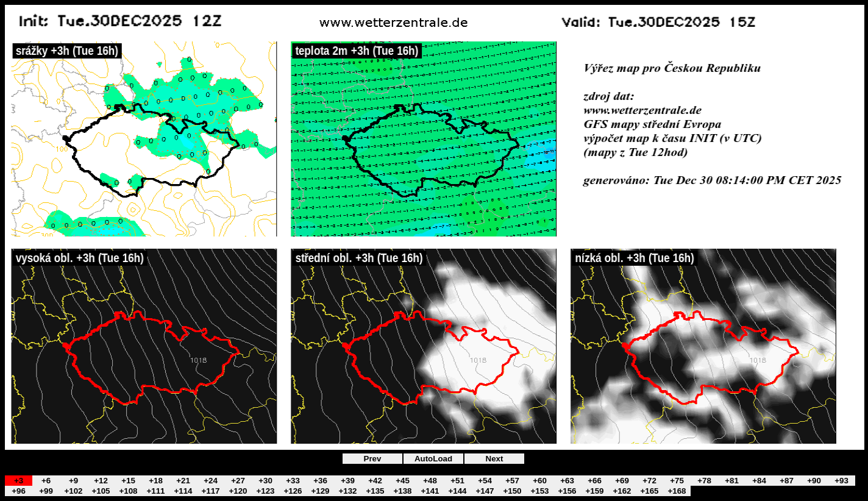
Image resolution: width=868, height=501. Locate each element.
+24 (211, 481)
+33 (293, 481)
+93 (841, 481)
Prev (373, 459)
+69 (622, 481)
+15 (128, 481)
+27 (238, 481)
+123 (265, 491)
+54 (485, 481)
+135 (375, 491)
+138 (402, 491)
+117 (210, 491)
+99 (46, 491)
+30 (265, 481)
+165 (649, 491)
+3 (19, 481)
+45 (403, 481)
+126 (293, 491)
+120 (238, 491)
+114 (183, 491)
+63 (567, 481)
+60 (540, 481)
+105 (101, 491)
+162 (622, 491)
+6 (46, 481)
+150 (512, 491)
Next (495, 459)
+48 (430, 481)
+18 (156, 481)
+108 (128, 491)
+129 (320, 491)
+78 (704, 481)
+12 (101, 481)
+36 (320, 481)
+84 (759, 481)
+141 (430, 491)
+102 (73, 491)
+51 (457, 481)
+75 (677, 481)
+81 (732, 481)
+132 (347, 491)
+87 (787, 481)
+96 (19, 491)
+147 (485, 491)
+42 (375, 481)
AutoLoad (433, 459)
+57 (512, 481)
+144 (457, 491)
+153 (539, 491)
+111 (155, 491)
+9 (73, 481)
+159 (594, 491)
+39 (348, 481)
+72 (649, 481)
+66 (595, 481)
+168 (677, 491)
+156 (567, 491)
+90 (814, 481)
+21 (183, 481)
